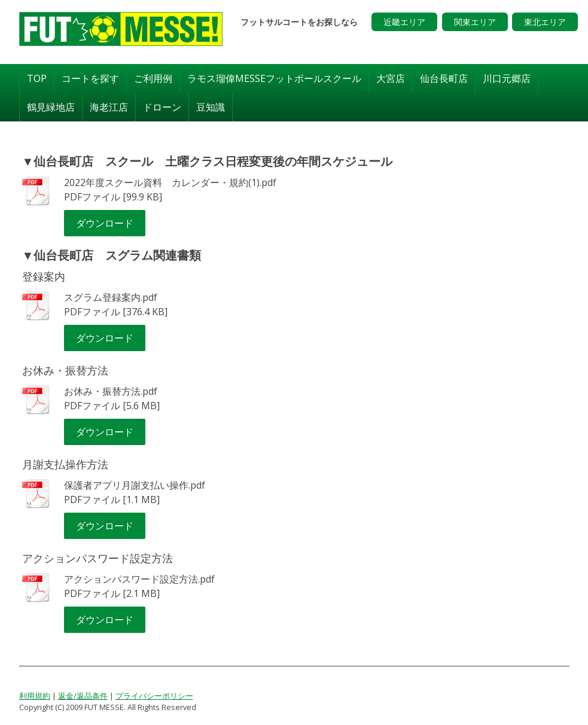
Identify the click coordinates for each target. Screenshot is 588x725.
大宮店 (391, 78)
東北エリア (545, 22)
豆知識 (211, 107)
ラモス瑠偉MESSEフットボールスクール (274, 78)
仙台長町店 (444, 78)
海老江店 (109, 107)
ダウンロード (105, 223)
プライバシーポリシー (154, 696)
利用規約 (35, 696)
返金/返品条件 (83, 696)
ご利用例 (153, 78)
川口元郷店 (507, 78)
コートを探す (90, 78)
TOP (37, 78)
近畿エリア (404, 22)
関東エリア (475, 22)
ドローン (162, 107)
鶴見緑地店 (51, 107)
